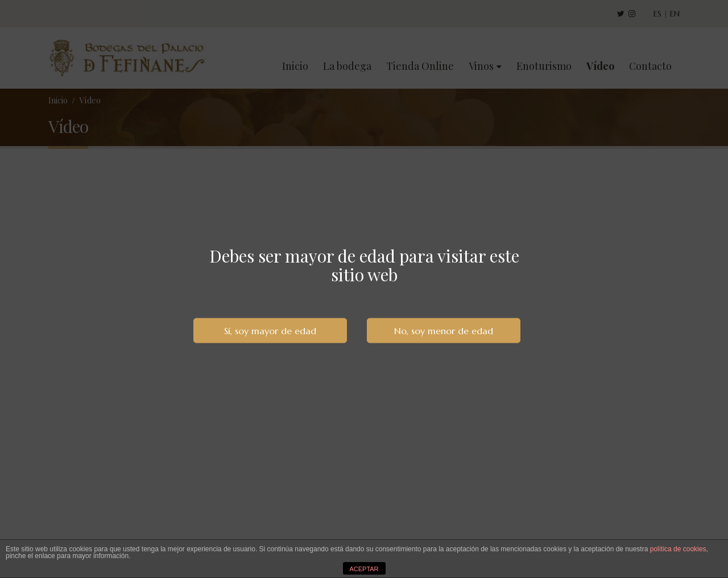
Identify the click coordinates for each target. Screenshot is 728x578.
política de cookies (678, 549)
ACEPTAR (364, 569)
